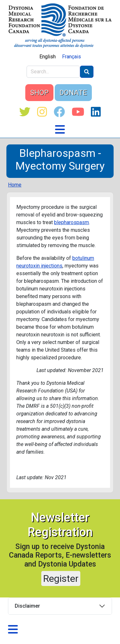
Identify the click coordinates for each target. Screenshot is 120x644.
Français (72, 57)
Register (61, 578)
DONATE (73, 93)
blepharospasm (72, 222)
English (48, 57)
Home (15, 185)
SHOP (39, 93)
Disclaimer (27, 606)
